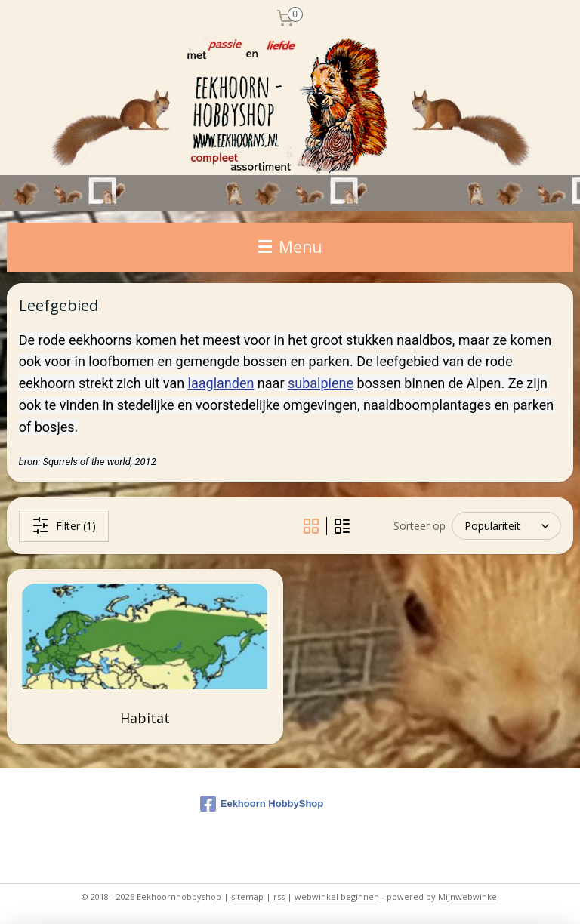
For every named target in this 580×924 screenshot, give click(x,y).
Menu (290, 247)
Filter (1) (64, 525)
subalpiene (321, 383)
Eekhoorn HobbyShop (262, 804)
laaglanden (221, 383)
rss (279, 896)
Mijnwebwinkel (469, 896)
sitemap (247, 896)
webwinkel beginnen (337, 896)
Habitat (145, 719)
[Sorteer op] (506, 526)
